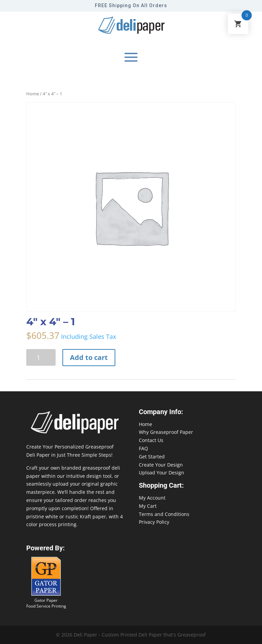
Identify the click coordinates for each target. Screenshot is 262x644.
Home (33, 94)
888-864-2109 (15, 631)
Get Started (152, 457)
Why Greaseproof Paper (166, 432)
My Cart (148, 506)
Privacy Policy (154, 522)
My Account (152, 498)
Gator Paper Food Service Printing (46, 603)
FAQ (143, 448)
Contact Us (151, 440)
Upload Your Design (162, 473)
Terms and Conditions (164, 514)
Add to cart (89, 357)
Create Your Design (161, 465)
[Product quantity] (41, 357)
